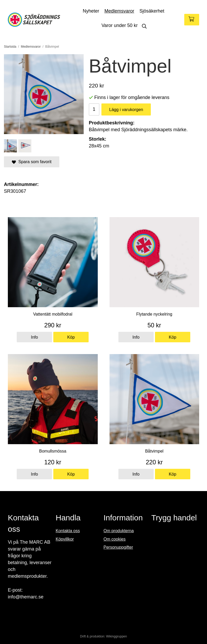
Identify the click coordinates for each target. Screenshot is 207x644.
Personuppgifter (118, 547)
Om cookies (114, 539)
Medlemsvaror (119, 11)
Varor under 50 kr (120, 25)
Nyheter (91, 11)
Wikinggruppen (117, 636)
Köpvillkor (65, 539)
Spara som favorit (32, 162)
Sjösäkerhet (152, 11)
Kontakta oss (68, 531)
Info (34, 337)
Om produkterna (119, 531)
